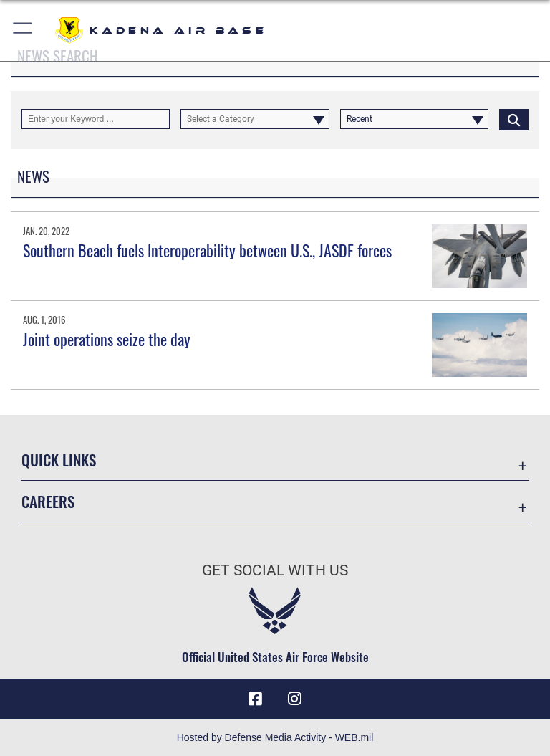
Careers (48, 501)
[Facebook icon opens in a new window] (255, 699)
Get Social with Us (275, 570)
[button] (23, 30)
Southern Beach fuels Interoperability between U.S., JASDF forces (207, 250)
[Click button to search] (514, 119)
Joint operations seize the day (107, 339)
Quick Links (59, 460)
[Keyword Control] (96, 119)
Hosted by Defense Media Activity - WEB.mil (275, 737)
